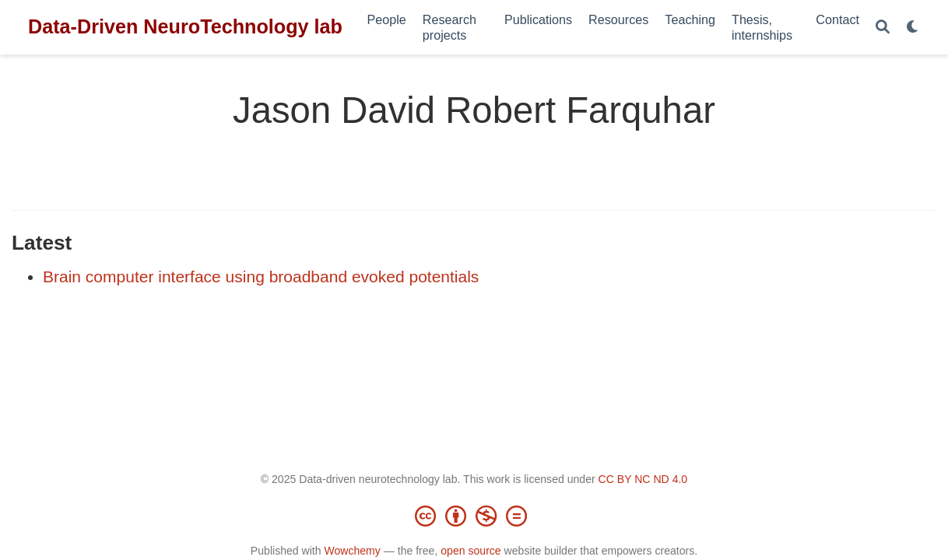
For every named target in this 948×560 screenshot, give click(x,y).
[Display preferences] (913, 28)
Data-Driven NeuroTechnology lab (185, 26)
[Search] (883, 28)
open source (470, 551)
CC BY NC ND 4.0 (643, 479)
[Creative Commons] (474, 516)
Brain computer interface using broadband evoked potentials (261, 276)
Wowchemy (352, 551)
